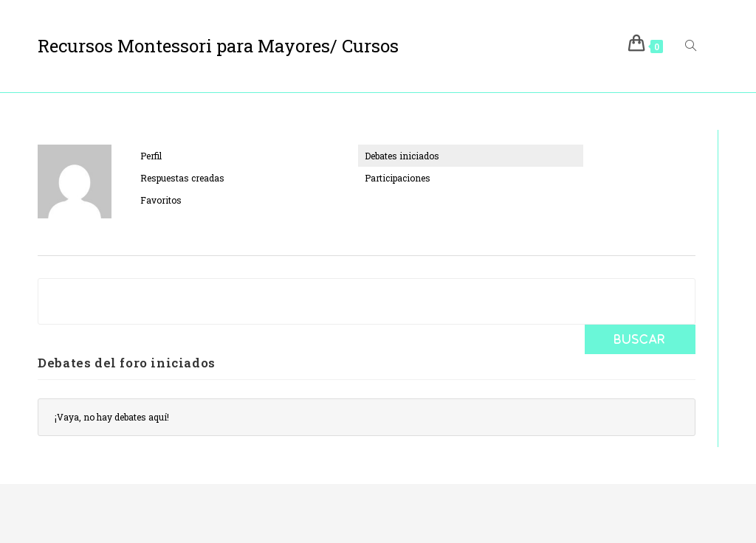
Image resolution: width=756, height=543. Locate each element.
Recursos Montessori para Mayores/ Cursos (218, 46)
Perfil (151, 156)
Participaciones (398, 178)
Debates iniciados (402, 156)
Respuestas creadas (182, 178)
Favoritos (161, 200)
